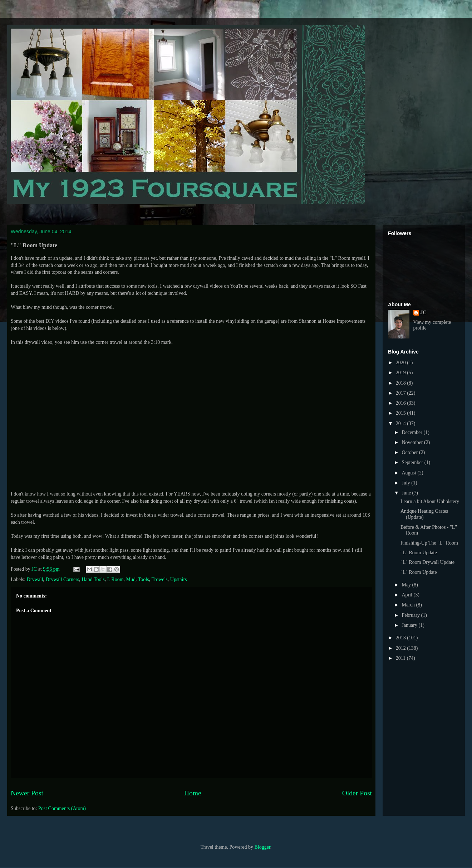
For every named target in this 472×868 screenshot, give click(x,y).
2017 (402, 393)
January (410, 625)
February (411, 615)
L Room (115, 579)
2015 (402, 413)
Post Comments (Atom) (62, 808)
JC (424, 313)
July (406, 483)
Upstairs (179, 579)
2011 (401, 658)
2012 (402, 648)
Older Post (357, 793)
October (410, 452)
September (413, 462)
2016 (402, 403)
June (407, 493)
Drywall (35, 579)
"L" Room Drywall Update (427, 562)
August (409, 473)
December (412, 432)
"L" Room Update (419, 553)
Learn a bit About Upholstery (430, 501)
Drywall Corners (63, 579)
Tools (144, 579)
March (409, 605)
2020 (402, 363)
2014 (402, 423)
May (407, 585)
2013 (402, 638)
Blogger (262, 847)
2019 (402, 373)
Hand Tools (93, 579)
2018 (402, 383)
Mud (131, 579)
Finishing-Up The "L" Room (429, 543)
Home (193, 793)
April (407, 595)
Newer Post (27, 793)
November (413, 442)
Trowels (159, 579)
